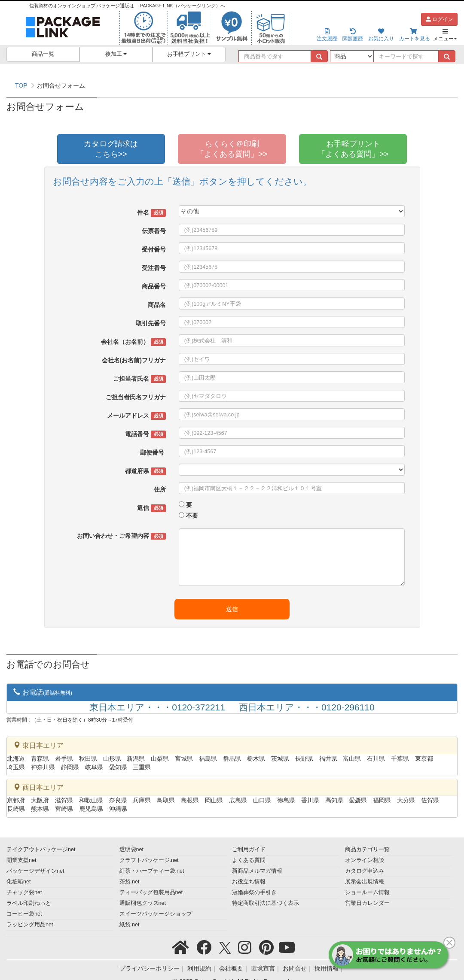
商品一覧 (43, 54)
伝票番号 (154, 231)
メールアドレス (136, 416)
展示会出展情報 (365, 882)
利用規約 (199, 968)
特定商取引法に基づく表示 (266, 903)
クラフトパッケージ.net (149, 860)
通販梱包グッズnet (143, 903)
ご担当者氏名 (139, 379)
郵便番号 (153, 452)
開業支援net (21, 860)
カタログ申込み (365, 871)
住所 (160, 489)
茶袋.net (130, 882)
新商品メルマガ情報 (257, 871)
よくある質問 (249, 860)
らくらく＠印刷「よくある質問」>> (232, 149)
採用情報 (327, 968)
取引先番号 (151, 323)
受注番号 (154, 268)
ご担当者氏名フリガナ (136, 397)
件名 (151, 213)
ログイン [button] (439, 19)
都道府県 (145, 471)
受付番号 (154, 249)
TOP (21, 85)
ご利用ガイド (249, 850)
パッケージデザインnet (35, 871)
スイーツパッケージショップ (156, 914)
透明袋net (132, 850)
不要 (192, 516)
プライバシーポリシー (150, 968)
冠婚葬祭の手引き (254, 892)
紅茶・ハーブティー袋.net (152, 871)
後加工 (116, 54)
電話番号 (145, 434)
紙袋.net (130, 925)
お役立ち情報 (249, 882)
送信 (232, 609)
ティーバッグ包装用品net (151, 892)
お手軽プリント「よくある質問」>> (353, 149)
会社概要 (231, 968)
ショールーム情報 (367, 892)
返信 (151, 508)
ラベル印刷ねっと (29, 903)
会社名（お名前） (133, 342)
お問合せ (295, 968)
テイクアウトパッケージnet (41, 850)
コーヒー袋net (24, 914)
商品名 (157, 305)
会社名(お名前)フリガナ (134, 360)
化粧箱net (19, 882)
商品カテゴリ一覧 (367, 850)
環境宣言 (263, 968)
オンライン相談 (365, 860)
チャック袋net (24, 892)
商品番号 (154, 286)
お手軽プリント (189, 54)
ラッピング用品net (30, 925)
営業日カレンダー (367, 903)
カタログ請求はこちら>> (111, 149)
